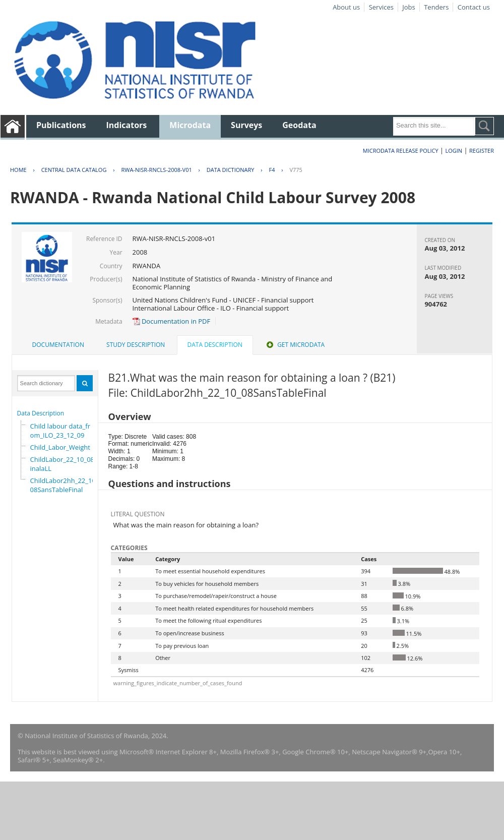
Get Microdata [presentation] (295, 345)
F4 (272, 170)
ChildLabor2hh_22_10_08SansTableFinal (65, 485)
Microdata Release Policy (401, 151)
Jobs (408, 7)
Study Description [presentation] (136, 345)
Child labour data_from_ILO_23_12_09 (60, 431)
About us (346, 7)
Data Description (41, 413)
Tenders (436, 7)
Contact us (474, 7)
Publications (61, 125)
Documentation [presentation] (58, 345)
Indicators (127, 125)
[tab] (58, 345)
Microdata (190, 125)
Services (381, 7)
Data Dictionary (231, 170)
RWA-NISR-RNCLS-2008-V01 (156, 170)
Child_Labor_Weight (60, 447)
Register (482, 151)
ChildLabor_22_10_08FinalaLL (64, 464)
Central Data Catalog (74, 170)
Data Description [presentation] (215, 345)
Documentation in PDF (172, 321)
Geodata (299, 125)
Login (454, 151)
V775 (296, 170)
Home (18, 170)
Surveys (246, 125)
